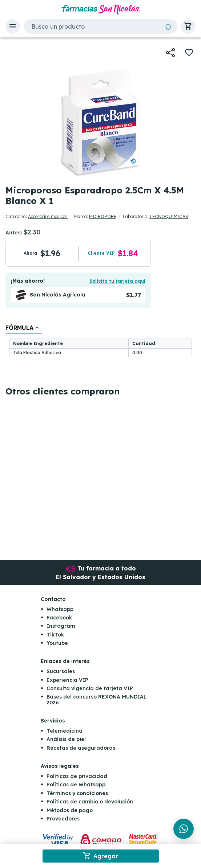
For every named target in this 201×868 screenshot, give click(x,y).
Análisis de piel (66, 739)
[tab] (24, 328)
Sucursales (61, 671)
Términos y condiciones (77, 793)
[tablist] (100, 341)
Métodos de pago (70, 810)
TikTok (55, 635)
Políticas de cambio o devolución (90, 802)
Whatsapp (60, 609)
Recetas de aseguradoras (81, 748)
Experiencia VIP (67, 680)
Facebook (59, 618)
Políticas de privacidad (77, 776)
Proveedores (63, 819)
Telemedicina (65, 731)
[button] (13, 26)
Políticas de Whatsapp (76, 785)
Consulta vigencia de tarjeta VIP (90, 688)
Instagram (61, 626)
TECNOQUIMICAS (169, 216)
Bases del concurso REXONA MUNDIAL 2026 (97, 699)
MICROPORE (103, 216)
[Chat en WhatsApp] (184, 829)
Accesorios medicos (48, 216)
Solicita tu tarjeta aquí (117, 281)
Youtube (57, 643)
